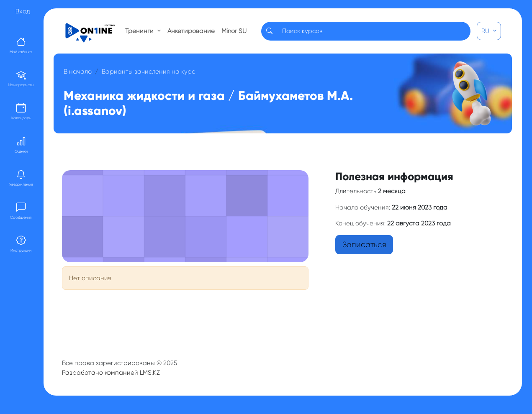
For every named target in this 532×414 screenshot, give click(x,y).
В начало (78, 72)
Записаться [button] (364, 245)
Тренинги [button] (140, 31)
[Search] (374, 31)
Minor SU (234, 31)
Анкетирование (191, 31)
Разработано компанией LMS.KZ (111, 373)
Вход (23, 11)
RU (486, 31)
